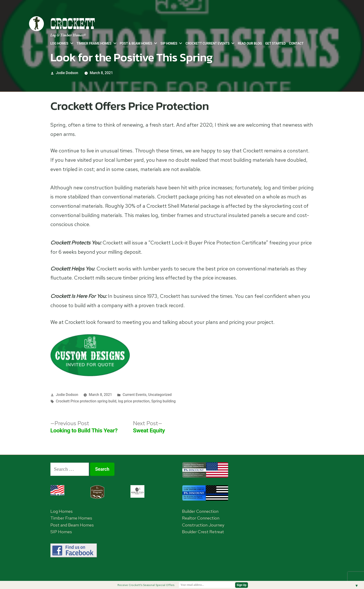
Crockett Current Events (207, 43)
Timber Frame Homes (94, 43)
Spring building (164, 401)
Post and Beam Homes (72, 525)
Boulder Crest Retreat (203, 532)
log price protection (134, 401)
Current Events (135, 395)
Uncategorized (160, 395)
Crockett (73, 24)
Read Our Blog (250, 43)
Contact (296, 43)
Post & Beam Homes (136, 43)
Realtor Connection (201, 518)
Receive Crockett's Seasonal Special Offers (146, 585)
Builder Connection (200, 511)
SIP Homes (169, 43)
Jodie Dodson (67, 73)
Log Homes (59, 43)
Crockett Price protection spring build (86, 401)
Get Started (275, 43)
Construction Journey (203, 525)
